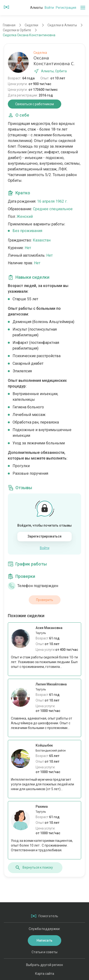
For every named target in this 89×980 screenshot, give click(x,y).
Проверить (45, 600)
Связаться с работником (35, 104)
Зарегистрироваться (45, 536)
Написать (44, 940)
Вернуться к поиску (34, 868)
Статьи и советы (44, 952)
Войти (49, 8)
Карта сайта (45, 974)
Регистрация (66, 8)
